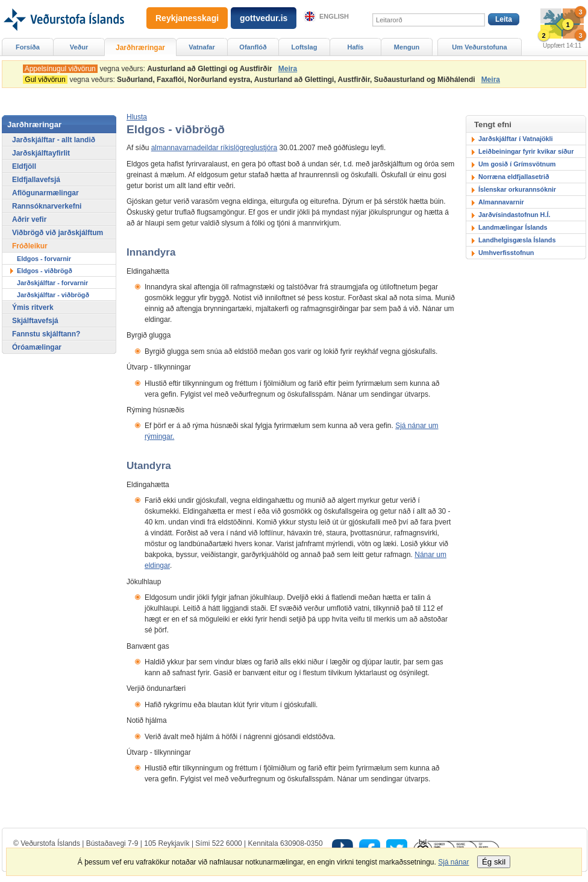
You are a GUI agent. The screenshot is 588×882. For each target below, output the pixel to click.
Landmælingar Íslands (513, 227)
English (334, 16)
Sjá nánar (453, 862)
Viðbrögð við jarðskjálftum (58, 233)
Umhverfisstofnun (506, 253)
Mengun (407, 47)
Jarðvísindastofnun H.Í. (514, 215)
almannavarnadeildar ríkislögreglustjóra (214, 148)
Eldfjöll (24, 166)
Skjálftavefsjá (35, 321)
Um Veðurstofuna (479, 47)
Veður (79, 47)
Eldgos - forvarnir (44, 259)
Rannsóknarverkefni (47, 206)
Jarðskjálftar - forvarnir (52, 283)
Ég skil (494, 862)
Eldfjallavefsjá (36, 180)
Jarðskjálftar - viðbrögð (53, 295)
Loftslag (305, 47)
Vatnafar (202, 47)
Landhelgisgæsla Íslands (517, 240)
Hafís (356, 47)
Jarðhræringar (140, 48)
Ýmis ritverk (33, 307)
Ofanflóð (253, 47)
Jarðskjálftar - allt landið (54, 140)
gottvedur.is (264, 18)
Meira (288, 69)
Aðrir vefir (29, 219)
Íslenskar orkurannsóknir (517, 189)
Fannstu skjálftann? (46, 334)
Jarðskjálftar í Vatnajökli (516, 139)
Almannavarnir (501, 202)
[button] (137, 117)
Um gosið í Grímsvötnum (517, 164)
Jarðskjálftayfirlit (41, 153)
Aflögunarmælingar (45, 193)
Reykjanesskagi (187, 18)
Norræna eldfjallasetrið (514, 177)
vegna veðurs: (149, 69)
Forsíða (28, 47)
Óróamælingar (37, 347)
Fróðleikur (30, 246)
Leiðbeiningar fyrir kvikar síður (526, 151)
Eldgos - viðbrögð (45, 271)
